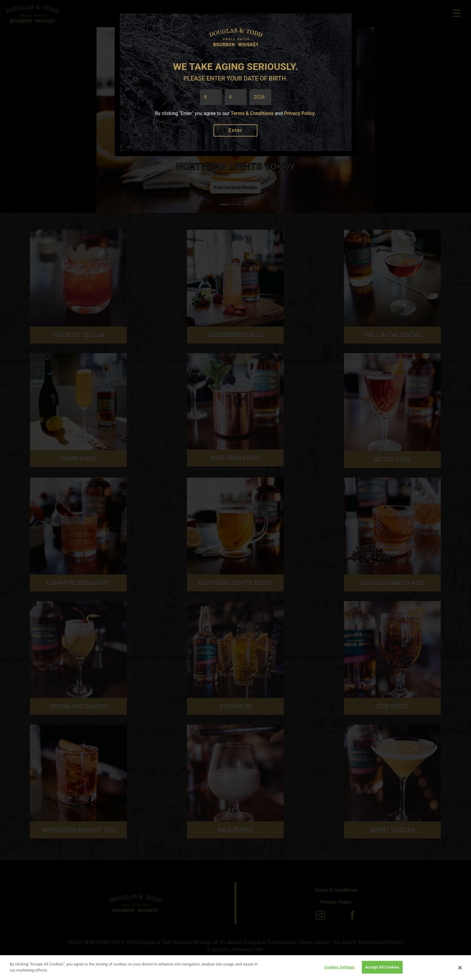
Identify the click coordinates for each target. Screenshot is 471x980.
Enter (236, 130)
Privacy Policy (299, 113)
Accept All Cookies (382, 970)
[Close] (460, 970)
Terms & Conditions (252, 113)
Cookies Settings (339, 970)
